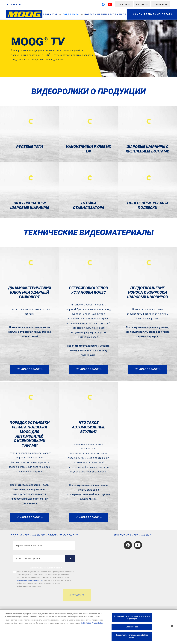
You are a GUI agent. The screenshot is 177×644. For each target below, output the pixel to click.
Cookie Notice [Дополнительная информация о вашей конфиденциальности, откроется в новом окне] (86, 623)
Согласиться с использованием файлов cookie (132, 636)
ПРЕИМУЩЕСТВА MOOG (111, 14)
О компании (161, 4)
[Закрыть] (172, 626)
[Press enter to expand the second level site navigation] (60, 14)
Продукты (50, 14)
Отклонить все (132, 627)
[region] (88, 627)
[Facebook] (103, 5)
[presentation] (37, 595)
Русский (12, 4)
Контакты (142, 4)
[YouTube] (110, 5)
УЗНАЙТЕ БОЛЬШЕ (28, 369)
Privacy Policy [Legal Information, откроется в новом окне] (97, 623)
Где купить (124, 4)
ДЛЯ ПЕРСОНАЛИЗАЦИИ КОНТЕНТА (46, 568)
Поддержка (70, 14)
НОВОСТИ (90, 14)
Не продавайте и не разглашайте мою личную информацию (132, 618)
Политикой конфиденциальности (30, 580)
